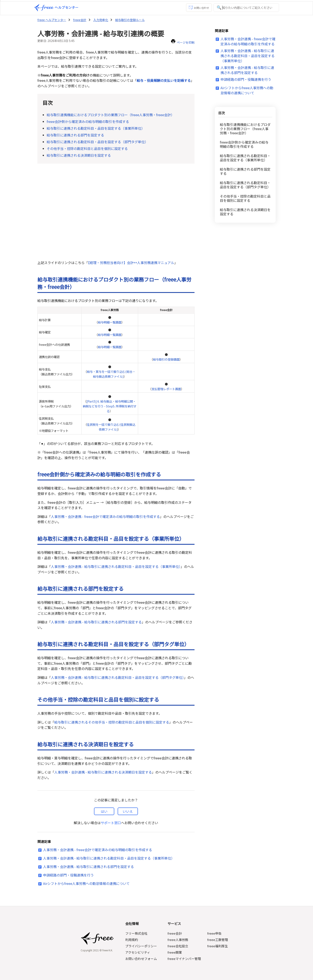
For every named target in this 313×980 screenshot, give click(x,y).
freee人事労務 (178, 940)
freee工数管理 (217, 940)
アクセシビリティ (138, 952)
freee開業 (175, 952)
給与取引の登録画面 (166, 359)
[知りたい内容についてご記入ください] (246, 8)
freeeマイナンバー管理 (184, 959)
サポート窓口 (111, 823)
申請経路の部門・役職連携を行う (68, 875)
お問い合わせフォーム (142, 959)
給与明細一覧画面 (110, 322)
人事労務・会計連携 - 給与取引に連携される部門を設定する (96, 622)
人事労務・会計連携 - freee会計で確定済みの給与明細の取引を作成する (105, 516)
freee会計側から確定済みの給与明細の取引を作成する (88, 121)
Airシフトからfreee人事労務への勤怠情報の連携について (86, 883)
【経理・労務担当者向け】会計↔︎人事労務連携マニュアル (131, 263)
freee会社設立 (178, 946)
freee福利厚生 (217, 946)
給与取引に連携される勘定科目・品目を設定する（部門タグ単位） (97, 142)
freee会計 (79, 20)
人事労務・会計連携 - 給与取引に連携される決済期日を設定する (103, 772)
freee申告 (214, 933)
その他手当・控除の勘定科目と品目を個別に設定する (87, 148)
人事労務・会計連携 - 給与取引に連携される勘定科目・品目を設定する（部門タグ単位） (117, 677)
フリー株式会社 (137, 933)
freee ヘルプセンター (51, 20)
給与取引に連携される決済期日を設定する (79, 155)
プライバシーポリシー (142, 946)
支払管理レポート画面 (166, 389)
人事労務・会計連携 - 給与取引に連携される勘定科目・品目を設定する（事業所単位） (116, 566)
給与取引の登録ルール (129, 20)
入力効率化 (99, 20)
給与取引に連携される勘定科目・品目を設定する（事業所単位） (96, 128)
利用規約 (132, 940)
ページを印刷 (186, 42)
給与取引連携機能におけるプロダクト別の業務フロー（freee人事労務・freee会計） (110, 115)
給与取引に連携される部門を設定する (75, 135)
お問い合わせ (199, 8)
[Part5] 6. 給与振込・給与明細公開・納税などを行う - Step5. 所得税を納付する (110, 406)
